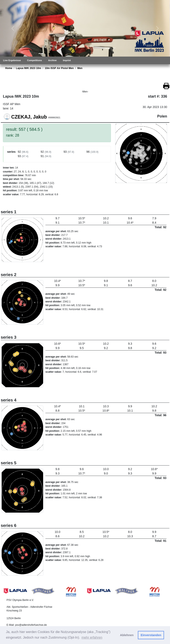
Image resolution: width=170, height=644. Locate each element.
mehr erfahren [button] (92, 637)
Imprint (67, 60)
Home (9, 68)
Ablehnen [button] (127, 635)
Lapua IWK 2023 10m (28, 68)
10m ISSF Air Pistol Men (59, 68)
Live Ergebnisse (12, 60)
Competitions (35, 60)
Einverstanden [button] (151, 635)
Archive (52, 60)
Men (80, 68)
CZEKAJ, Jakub (29, 117)
